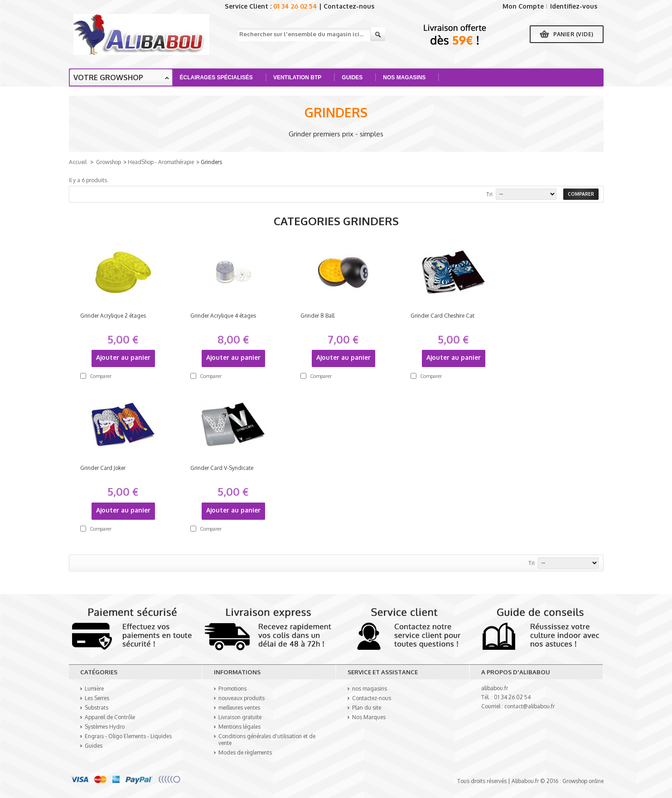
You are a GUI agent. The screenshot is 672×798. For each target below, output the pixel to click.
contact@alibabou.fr (529, 706)
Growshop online (583, 781)
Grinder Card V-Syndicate (222, 468)
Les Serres (97, 698)
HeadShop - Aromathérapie (161, 162)
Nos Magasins (405, 80)
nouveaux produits (242, 698)
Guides (353, 80)
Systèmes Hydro (105, 727)
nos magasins (370, 689)
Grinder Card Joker (103, 468)
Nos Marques (369, 717)
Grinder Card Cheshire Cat (442, 316)
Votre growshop (108, 77)
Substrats (97, 708)
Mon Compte (523, 6)
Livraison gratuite (240, 717)
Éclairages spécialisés (218, 80)
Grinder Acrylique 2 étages (113, 316)
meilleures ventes (239, 708)
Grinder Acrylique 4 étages (223, 316)
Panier (573, 34)
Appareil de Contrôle (110, 717)
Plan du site (367, 708)
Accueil (78, 162)
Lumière (94, 689)
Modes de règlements (245, 752)
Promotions (232, 689)
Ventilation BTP (298, 80)
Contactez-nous (349, 6)
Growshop (109, 162)
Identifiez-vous (574, 6)
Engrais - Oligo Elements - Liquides (128, 736)
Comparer (101, 376)
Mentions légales (239, 727)
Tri (489, 194)
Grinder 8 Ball (317, 316)
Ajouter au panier (123, 357)
